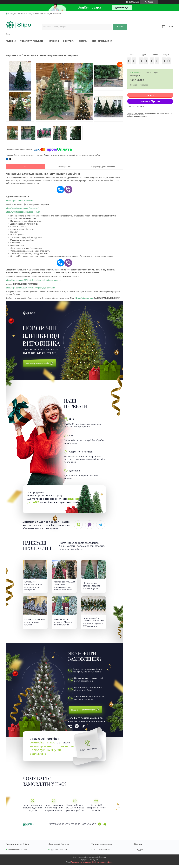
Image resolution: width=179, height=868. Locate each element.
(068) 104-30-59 (56, 827)
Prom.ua (103, 860)
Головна (11, 41)
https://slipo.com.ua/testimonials (19, 200)
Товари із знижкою (102, 853)
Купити (150, 95)
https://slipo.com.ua (84, 298)
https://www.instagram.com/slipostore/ (22, 208)
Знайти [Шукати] (120, 27)
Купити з (150, 101)
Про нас (54, 41)
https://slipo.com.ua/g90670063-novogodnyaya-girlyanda (30, 288)
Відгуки (83, 41)
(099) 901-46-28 (73, 827)
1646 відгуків (134, 2)
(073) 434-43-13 (89, 827)
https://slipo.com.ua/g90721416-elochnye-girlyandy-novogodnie (33, 280)
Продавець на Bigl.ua (89, 863)
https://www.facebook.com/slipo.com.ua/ (23, 212)
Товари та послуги (31, 41)
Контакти (69, 41)
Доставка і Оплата (59, 853)
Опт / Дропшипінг (102, 41)
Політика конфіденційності (103, 865)
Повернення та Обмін (17, 853)
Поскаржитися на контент (81, 865)
